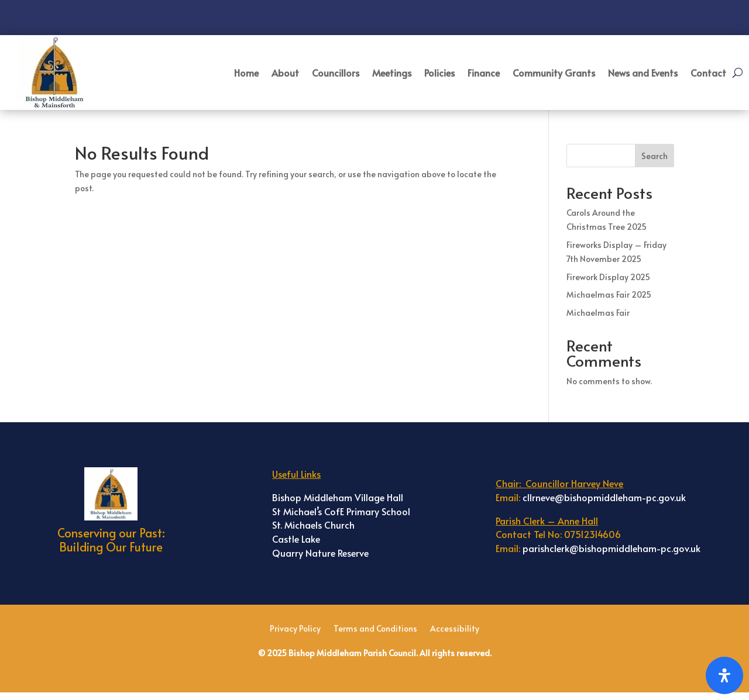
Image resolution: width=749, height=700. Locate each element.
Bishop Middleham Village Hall (338, 497)
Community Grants (554, 73)
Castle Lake (296, 539)
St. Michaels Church (313, 525)
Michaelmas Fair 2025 (609, 294)
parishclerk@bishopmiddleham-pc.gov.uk (611, 548)
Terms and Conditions (375, 629)
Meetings (392, 73)
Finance (484, 73)
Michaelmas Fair (598, 313)
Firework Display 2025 (608, 277)
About (285, 73)
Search (654, 156)
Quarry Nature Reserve (320, 553)
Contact (708, 73)
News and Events (643, 73)
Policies (439, 73)
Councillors (336, 73)
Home (246, 73)
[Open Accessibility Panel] (724, 675)
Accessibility (455, 629)
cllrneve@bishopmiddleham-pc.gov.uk (604, 497)
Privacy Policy (295, 629)
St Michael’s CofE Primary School (341, 511)
